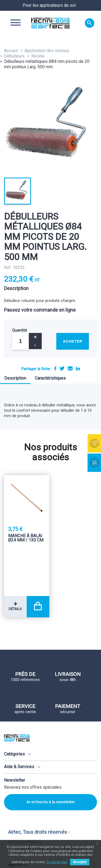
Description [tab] (15, 378)
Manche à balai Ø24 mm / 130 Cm (26, 538)
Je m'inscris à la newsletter (50, 802)
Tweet (62, 368)
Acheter (73, 341)
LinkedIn (78, 368)
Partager (55, 368)
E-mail (70, 368)
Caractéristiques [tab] (50, 378)
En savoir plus (57, 862)
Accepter (80, 862)
